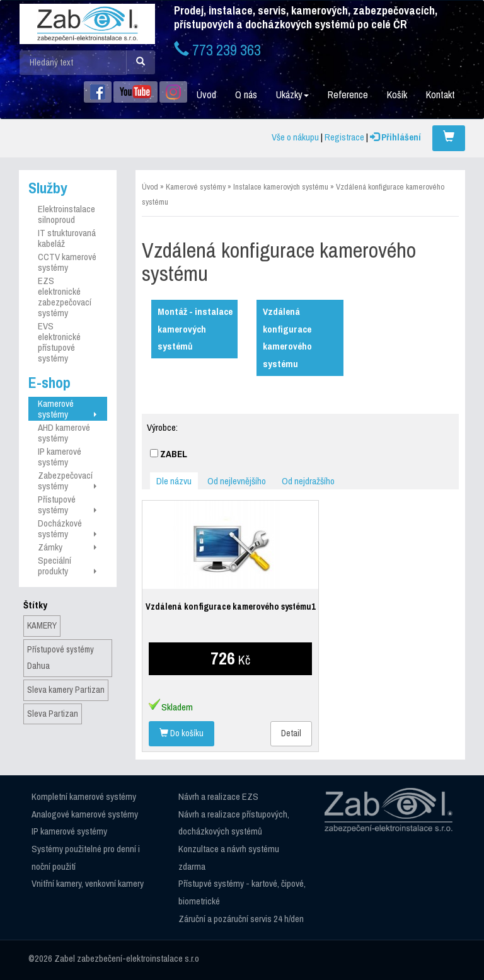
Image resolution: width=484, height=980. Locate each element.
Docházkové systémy (67, 528)
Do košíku (181, 733)
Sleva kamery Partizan (66, 690)
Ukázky (292, 94)
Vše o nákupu (295, 137)
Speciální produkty (67, 566)
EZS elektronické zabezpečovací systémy (65, 297)
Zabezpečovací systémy (67, 481)
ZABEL (169, 454)
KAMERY (42, 625)
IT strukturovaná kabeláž (67, 238)
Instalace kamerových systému (281, 187)
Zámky (67, 547)
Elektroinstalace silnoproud (66, 214)
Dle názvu (174, 481)
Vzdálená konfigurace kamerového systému (287, 338)
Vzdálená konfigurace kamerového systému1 (230, 607)
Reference (348, 94)
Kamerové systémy (67, 409)
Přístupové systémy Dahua (60, 658)
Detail (291, 733)
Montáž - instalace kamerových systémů (195, 329)
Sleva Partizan (53, 714)
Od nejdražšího (308, 481)
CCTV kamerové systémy (67, 262)
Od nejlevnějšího (237, 481)
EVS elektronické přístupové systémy (59, 342)
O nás (246, 94)
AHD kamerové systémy (64, 433)
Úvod (206, 94)
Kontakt (441, 94)
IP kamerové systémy (60, 457)
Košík (397, 94)
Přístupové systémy (67, 504)
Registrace (344, 137)
